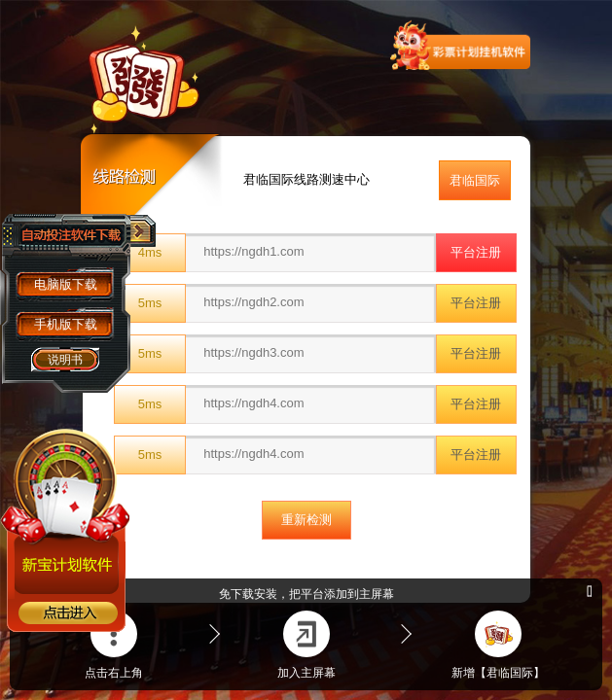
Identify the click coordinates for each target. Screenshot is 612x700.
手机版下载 (66, 324)
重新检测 (306, 520)
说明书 (65, 360)
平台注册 (476, 252)
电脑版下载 (66, 284)
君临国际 (475, 180)
